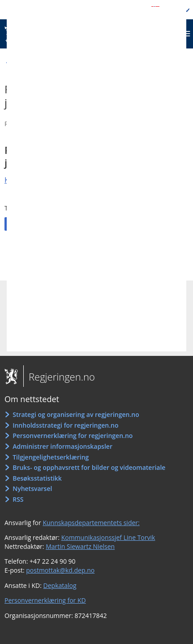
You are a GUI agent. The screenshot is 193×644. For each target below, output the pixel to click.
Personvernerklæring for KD (45, 600)
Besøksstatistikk (37, 478)
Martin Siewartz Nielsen (80, 546)
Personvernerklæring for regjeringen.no (73, 436)
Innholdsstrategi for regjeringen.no (65, 425)
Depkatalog (60, 585)
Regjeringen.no (59, 377)
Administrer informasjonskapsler (62, 446)
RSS (18, 499)
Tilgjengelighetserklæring (51, 457)
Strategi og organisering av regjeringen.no (76, 414)
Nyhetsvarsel (32, 488)
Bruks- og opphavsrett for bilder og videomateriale (89, 467)
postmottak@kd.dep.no (60, 570)
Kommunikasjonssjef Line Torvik (108, 537)
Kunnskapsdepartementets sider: (91, 523)
